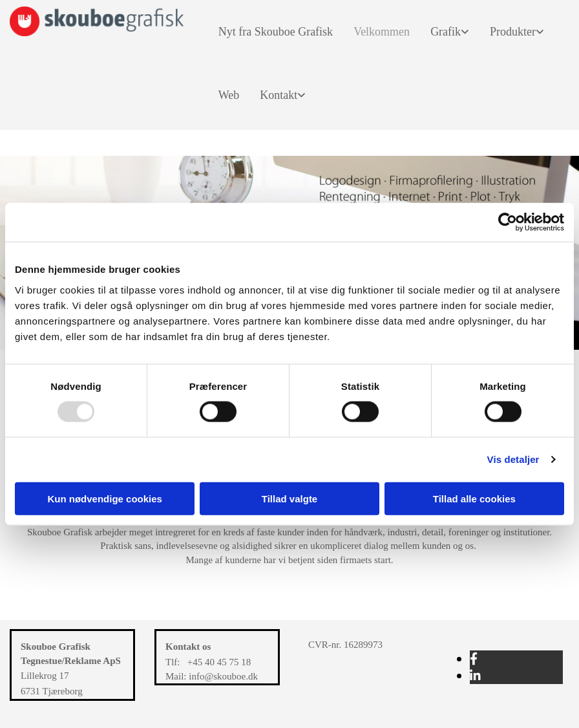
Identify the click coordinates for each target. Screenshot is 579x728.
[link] (445, 32)
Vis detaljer (513, 459)
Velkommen (382, 32)
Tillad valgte (289, 498)
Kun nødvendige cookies (105, 498)
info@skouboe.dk (223, 676)
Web (229, 95)
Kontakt (279, 95)
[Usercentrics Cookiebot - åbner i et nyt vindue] (508, 222)
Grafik (446, 32)
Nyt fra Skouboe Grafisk (276, 32)
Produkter (513, 32)
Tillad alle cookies (474, 498)
